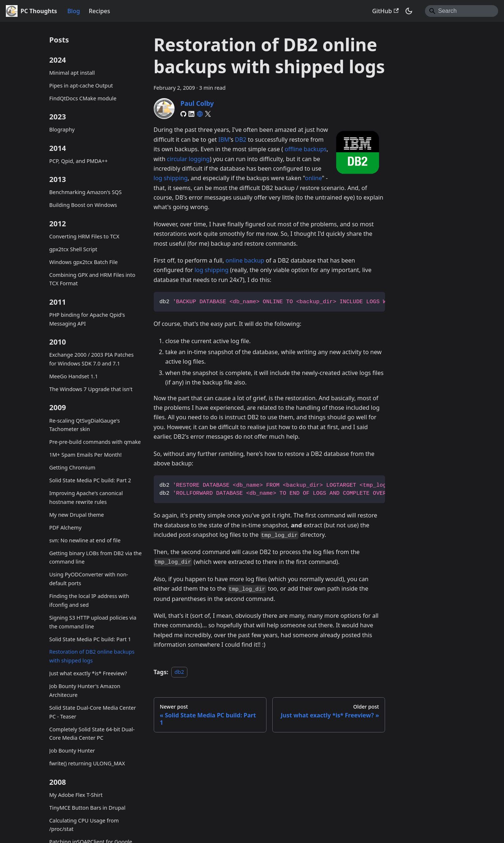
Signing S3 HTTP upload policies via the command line (93, 622)
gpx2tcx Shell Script (73, 249)
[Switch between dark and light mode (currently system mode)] (409, 11)
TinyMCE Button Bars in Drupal (87, 808)
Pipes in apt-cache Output (81, 86)
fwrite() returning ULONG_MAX (87, 763)
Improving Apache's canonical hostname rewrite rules (86, 497)
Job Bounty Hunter (72, 751)
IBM (224, 140)
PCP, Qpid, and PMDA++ (79, 161)
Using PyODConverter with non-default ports (89, 579)
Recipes (99, 11)
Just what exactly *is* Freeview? (88, 673)
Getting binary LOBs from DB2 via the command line (96, 558)
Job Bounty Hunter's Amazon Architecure (85, 690)
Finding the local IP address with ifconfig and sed (89, 600)
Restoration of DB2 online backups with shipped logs (92, 656)
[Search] (462, 11)
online (313, 178)
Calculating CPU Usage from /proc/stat (84, 825)
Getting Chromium (72, 467)
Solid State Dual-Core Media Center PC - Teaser (93, 712)
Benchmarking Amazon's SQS (86, 192)
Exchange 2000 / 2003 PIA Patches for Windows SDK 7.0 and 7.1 (92, 359)
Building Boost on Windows (83, 205)
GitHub (385, 11)
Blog (74, 11)
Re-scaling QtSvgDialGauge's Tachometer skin (85, 425)
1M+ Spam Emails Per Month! (86, 455)
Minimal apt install (72, 73)
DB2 (241, 140)
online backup (245, 260)
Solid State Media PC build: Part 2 (90, 480)
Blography (62, 129)
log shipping (171, 178)
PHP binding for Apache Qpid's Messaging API (87, 319)
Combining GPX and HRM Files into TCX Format (92, 279)
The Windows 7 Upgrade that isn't (91, 389)
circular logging (188, 159)
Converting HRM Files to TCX (84, 236)
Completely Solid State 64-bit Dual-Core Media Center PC (92, 734)
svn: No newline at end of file (85, 540)
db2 (179, 672)
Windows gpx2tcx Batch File (84, 262)
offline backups (306, 149)
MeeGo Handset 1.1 (74, 376)
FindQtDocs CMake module (83, 98)
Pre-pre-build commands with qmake (95, 442)
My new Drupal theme (77, 515)
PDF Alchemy (66, 528)
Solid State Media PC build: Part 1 (90, 639)
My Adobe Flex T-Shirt (76, 795)
